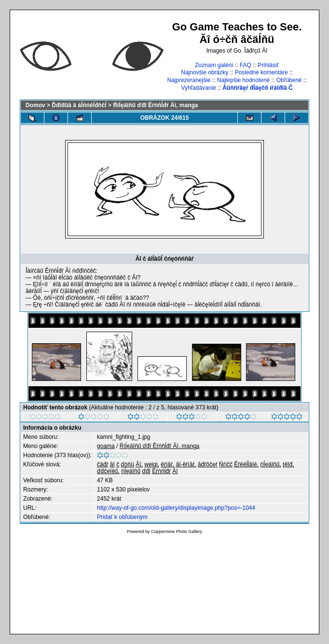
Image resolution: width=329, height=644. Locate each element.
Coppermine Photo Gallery (177, 532)
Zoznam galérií (214, 65)
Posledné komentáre (261, 72)
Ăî (175, 471)
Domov (35, 105)
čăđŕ (103, 464)
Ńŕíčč (226, 464)
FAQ (246, 65)
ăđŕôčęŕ (208, 464)
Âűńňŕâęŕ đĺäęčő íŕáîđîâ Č (257, 88)
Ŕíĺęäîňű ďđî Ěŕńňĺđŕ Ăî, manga (155, 105)
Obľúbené (289, 80)
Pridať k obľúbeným (122, 517)
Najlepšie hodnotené (243, 80)
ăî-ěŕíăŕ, (186, 464)
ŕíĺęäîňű (131, 471)
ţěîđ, (288, 464)
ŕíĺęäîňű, (270, 464)
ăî (112, 464)
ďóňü (127, 464)
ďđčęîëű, (108, 471)
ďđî (146, 471)
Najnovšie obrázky (205, 72)
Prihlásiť (268, 65)
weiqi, (152, 464)
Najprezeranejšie (189, 80)
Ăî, (139, 464)
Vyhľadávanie (198, 88)
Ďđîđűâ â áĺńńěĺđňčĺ (79, 105)
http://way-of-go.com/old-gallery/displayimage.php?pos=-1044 (176, 508)
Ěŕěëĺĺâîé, (246, 464)
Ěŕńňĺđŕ (161, 471)
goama (106, 446)
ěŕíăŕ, (167, 464)
